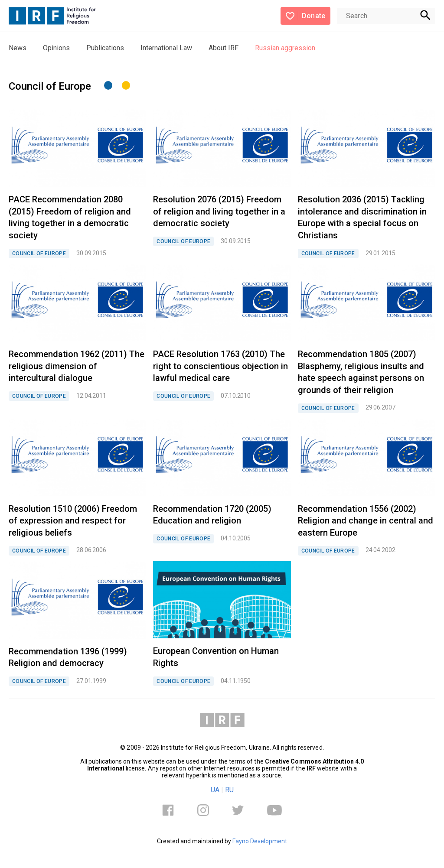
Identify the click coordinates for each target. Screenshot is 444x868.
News (18, 48)
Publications (105, 48)
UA (215, 790)
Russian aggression (285, 48)
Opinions (56, 48)
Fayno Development (260, 841)
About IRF (224, 48)
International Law (166, 48)
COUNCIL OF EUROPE (39, 254)
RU (229, 790)
